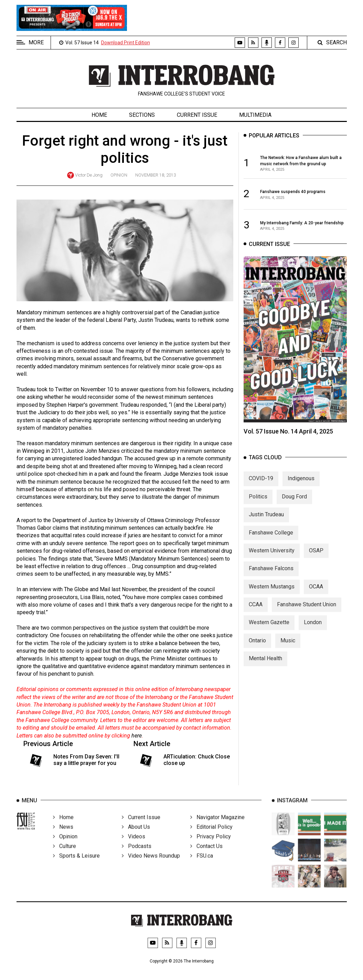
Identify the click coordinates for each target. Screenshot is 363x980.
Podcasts (137, 854)
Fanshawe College (271, 538)
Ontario (257, 646)
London (313, 628)
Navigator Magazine (217, 826)
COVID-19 (261, 485)
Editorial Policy (211, 835)
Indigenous (301, 485)
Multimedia (255, 115)
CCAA (256, 611)
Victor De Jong (89, 175)
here (137, 736)
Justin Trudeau (266, 521)
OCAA (316, 592)
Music (288, 646)
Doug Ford (294, 502)
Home (99, 115)
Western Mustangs (272, 592)
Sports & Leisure (76, 864)
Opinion (119, 175)
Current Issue (197, 115)
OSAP (316, 556)
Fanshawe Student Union (307, 611)
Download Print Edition (126, 43)
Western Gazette (269, 628)
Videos (134, 845)
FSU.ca (202, 864)
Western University (272, 556)
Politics (258, 502)
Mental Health (265, 664)
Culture (65, 854)
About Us (136, 835)
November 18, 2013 (156, 175)
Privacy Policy (211, 845)
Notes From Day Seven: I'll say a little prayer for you (86, 760)
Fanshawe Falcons (271, 575)
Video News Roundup (151, 864)
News (63, 835)
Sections (142, 115)
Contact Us (206, 854)
